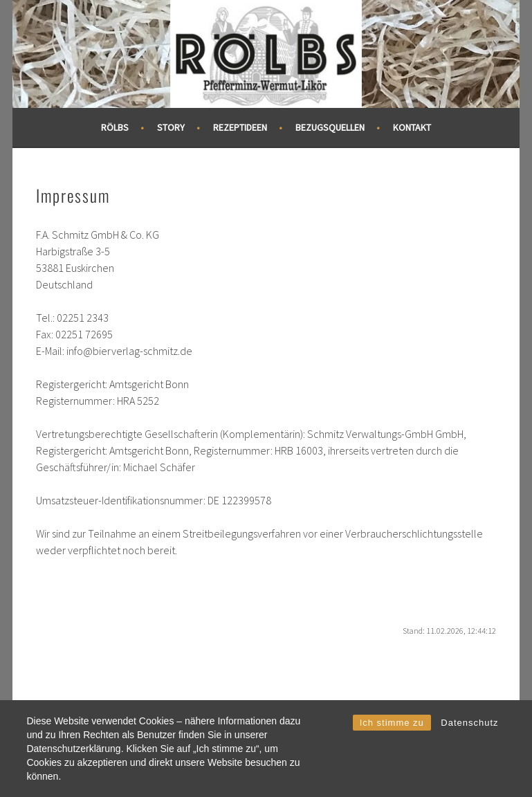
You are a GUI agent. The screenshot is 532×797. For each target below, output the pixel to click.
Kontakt (412, 127)
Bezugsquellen (330, 127)
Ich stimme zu (392, 723)
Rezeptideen (240, 127)
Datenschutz (469, 723)
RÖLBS (115, 127)
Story (171, 127)
